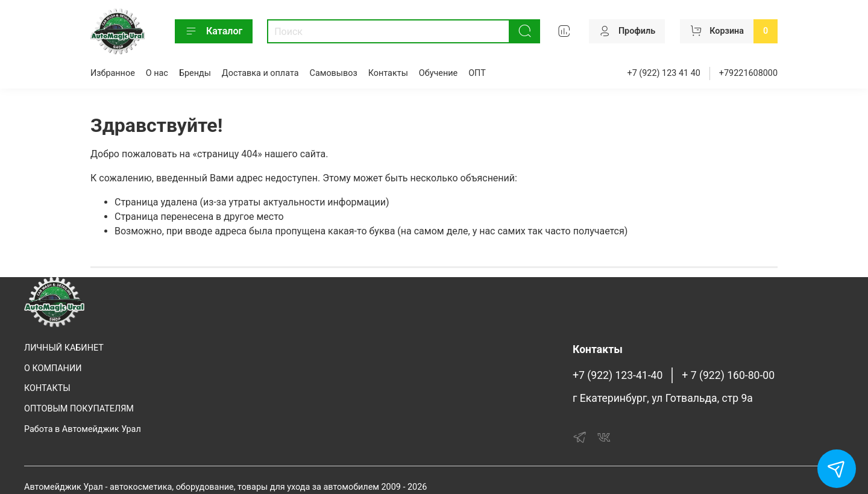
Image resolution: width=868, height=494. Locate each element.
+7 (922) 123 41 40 (664, 73)
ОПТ (477, 73)
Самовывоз (334, 73)
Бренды (195, 73)
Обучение (438, 73)
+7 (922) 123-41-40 (618, 375)
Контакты (388, 73)
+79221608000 (748, 73)
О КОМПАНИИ (53, 368)
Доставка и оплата (260, 73)
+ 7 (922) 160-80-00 (728, 375)
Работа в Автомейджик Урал (83, 429)
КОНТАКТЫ (47, 388)
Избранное (113, 73)
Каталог (214, 31)
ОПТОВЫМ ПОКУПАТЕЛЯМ (79, 409)
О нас (157, 73)
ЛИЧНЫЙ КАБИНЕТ (64, 348)
